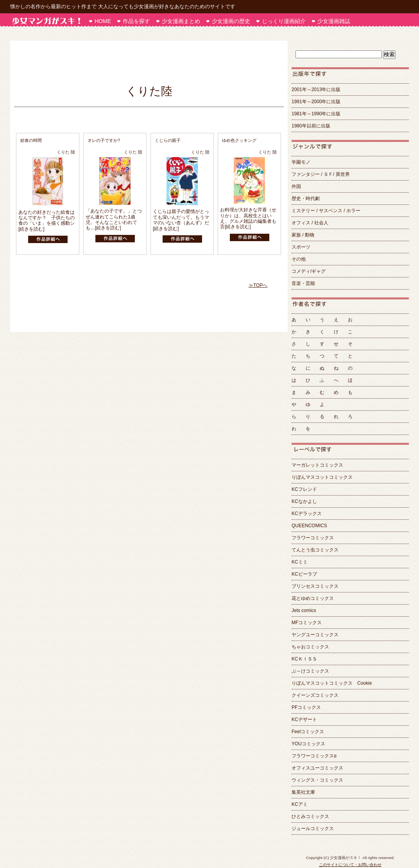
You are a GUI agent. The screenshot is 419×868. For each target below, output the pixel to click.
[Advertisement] (145, 62)
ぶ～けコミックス (310, 671)
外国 (296, 186)
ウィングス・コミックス (317, 780)
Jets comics (304, 610)
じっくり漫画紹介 (284, 21)
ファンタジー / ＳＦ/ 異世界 (321, 174)
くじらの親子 (168, 140)
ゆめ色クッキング (239, 140)
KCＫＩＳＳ (304, 659)
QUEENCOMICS (309, 526)
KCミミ (300, 562)
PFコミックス (306, 707)
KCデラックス (307, 514)
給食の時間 (31, 140)
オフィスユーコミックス (317, 768)
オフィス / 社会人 (310, 223)
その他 (299, 259)
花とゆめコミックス (313, 598)
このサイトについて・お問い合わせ (350, 865)
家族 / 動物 (303, 235)
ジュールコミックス (313, 829)
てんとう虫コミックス (315, 550)
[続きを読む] (31, 229)
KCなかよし (304, 501)
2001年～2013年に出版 (316, 89)
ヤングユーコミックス (315, 635)
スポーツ (301, 247)
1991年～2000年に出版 (316, 102)
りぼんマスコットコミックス (322, 477)
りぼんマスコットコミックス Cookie (332, 683)
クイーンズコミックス (315, 695)
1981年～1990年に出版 (316, 114)
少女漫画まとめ (181, 21)
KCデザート (304, 719)
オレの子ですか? (104, 140)
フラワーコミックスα (314, 756)
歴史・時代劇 (306, 199)
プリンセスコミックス (315, 586)
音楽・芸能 (303, 283)
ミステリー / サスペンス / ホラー (326, 211)
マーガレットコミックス (317, 465)
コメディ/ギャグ (311, 271)
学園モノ (301, 162)
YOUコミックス (308, 744)
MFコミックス (307, 623)
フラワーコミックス (313, 538)
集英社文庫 (303, 792)
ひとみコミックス (310, 816)
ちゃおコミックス (310, 647)
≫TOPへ (258, 285)
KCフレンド (304, 489)
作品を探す (136, 21)
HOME (103, 21)
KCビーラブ (304, 574)
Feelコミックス (308, 732)
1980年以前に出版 (311, 126)
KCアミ (300, 804)
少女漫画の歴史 (231, 21)
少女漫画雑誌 (334, 21)
